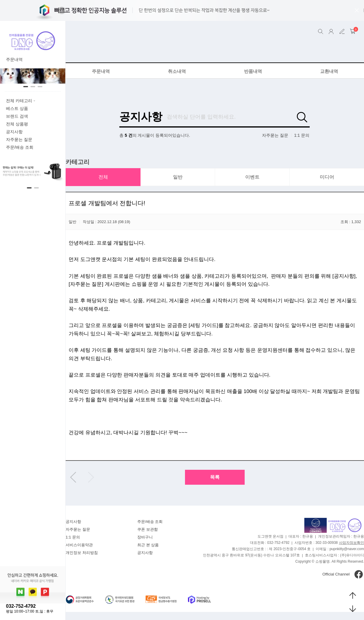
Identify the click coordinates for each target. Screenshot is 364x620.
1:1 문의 (302, 135)
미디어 (327, 177)
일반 (178, 177)
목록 (215, 477)
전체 (103, 177)
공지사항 (141, 117)
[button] (62, 10)
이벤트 (252, 177)
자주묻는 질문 (275, 135)
